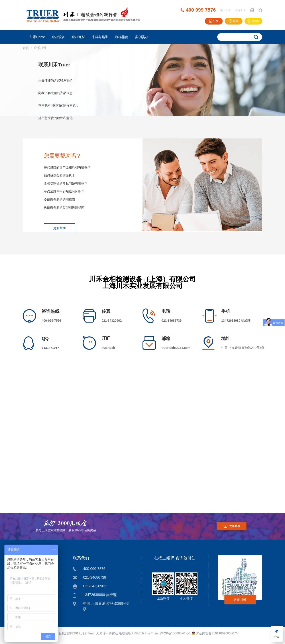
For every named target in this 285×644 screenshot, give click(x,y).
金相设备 (58, 37)
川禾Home (37, 37)
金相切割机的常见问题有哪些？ (66, 183)
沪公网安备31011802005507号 (215, 633)
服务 (233, 21)
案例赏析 (142, 37)
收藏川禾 (240, 600)
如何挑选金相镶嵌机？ (59, 175)
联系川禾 (241, 10)
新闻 (214, 21)
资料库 (253, 21)
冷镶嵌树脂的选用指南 (59, 200)
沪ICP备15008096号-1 (175, 633)
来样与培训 (100, 37)
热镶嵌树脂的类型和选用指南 (64, 208)
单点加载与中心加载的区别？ (64, 191)
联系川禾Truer (54, 65)
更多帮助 (59, 228)
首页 (26, 48)
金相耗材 (78, 37)
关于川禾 (226, 10)
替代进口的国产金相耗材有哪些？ (67, 167)
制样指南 (122, 37)
